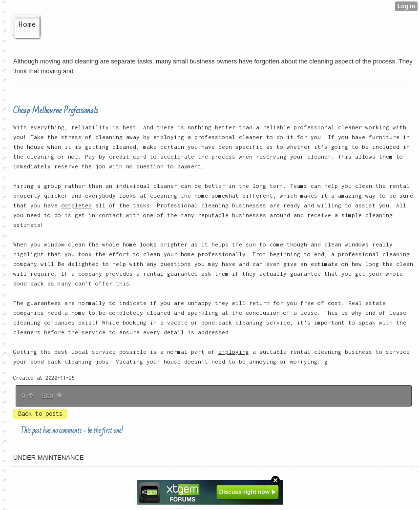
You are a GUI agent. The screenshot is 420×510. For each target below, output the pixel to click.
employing (234, 352)
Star (52, 396)
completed (76, 205)
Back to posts (40, 414)
